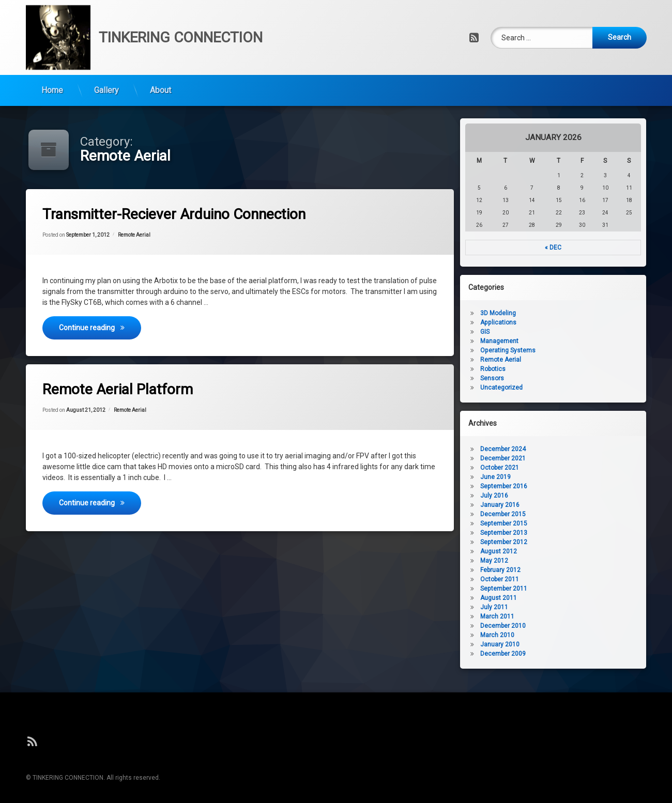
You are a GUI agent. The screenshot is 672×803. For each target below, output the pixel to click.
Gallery (106, 57)
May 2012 (553, 561)
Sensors (551, 378)
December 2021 (562, 458)
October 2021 (559, 468)
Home (52, 57)
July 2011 (553, 607)
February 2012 (559, 570)
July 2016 (553, 496)
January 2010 (559, 644)
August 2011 (558, 598)
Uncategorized (560, 388)
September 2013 (563, 533)
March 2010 (556, 635)
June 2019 (554, 477)
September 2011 (563, 589)
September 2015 (563, 523)
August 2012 (558, 551)
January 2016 (559, 505)
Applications (557, 322)
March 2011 (556, 616)
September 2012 (563, 542)
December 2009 (562, 654)
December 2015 (562, 514)
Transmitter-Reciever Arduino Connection (204, 216)
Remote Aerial (155, 240)
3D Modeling (557, 313)
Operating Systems (567, 350)
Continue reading (135, 321)
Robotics (552, 369)
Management (558, 341)
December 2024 (562, 449)
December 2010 (562, 626)
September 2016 (563, 486)
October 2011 (559, 579)
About (161, 57)
